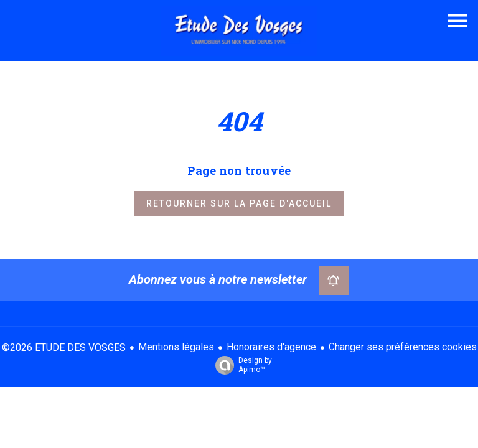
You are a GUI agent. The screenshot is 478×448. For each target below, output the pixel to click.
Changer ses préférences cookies (403, 347)
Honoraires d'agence (271, 347)
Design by (241, 365)
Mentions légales (176, 347)
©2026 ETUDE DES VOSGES (64, 348)
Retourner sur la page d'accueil (239, 203)
